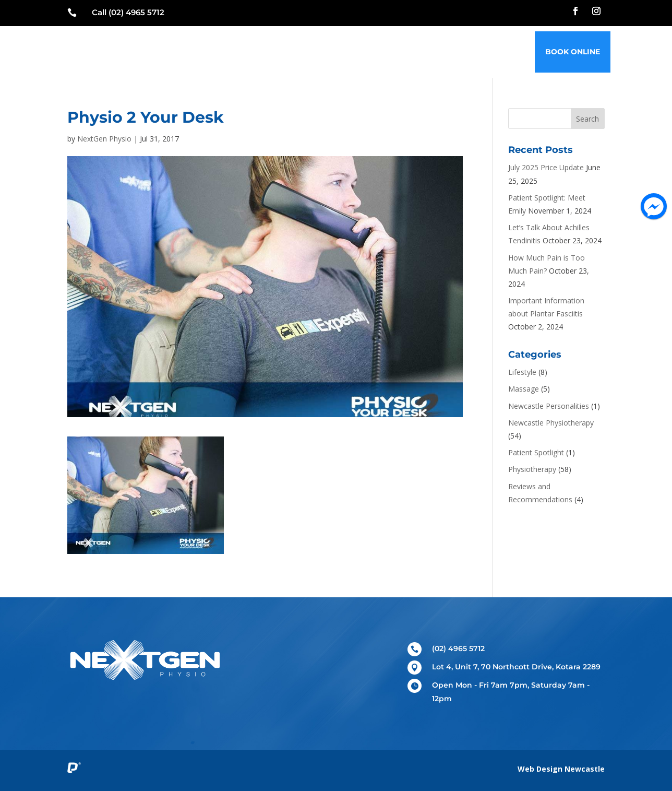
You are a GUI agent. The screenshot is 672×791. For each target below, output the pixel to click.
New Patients (231, 52)
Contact (510, 52)
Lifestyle (522, 372)
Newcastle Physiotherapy (551, 423)
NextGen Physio (104, 139)
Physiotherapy (532, 469)
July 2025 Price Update (546, 167)
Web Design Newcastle (561, 769)
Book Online (573, 52)
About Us (391, 52)
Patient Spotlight (536, 452)
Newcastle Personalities (549, 406)
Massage (524, 389)
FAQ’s (468, 52)
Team (349, 52)
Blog (434, 52)
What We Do (299, 52)
